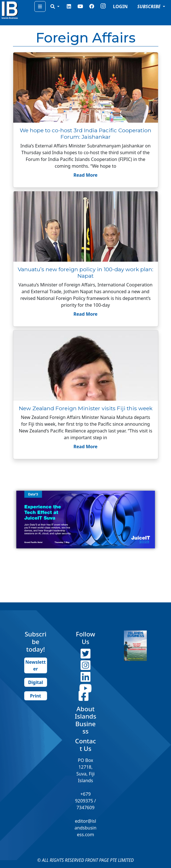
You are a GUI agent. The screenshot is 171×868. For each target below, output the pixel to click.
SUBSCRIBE (149, 6)
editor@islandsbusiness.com (86, 828)
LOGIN (120, 6)
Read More (85, 175)
